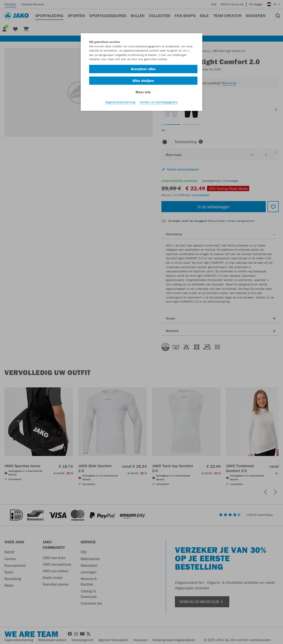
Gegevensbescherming (120, 102)
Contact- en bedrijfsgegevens (159, 102)
